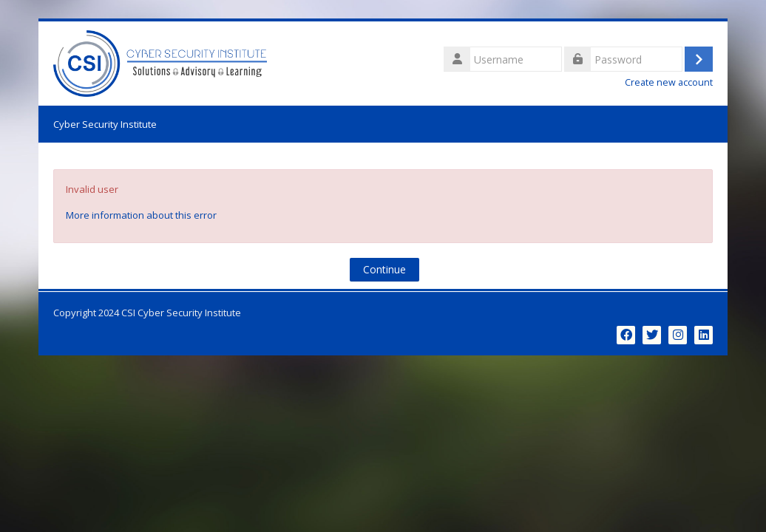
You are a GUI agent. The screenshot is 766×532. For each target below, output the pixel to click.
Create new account (669, 82)
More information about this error (141, 215)
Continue (384, 269)
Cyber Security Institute (105, 124)
